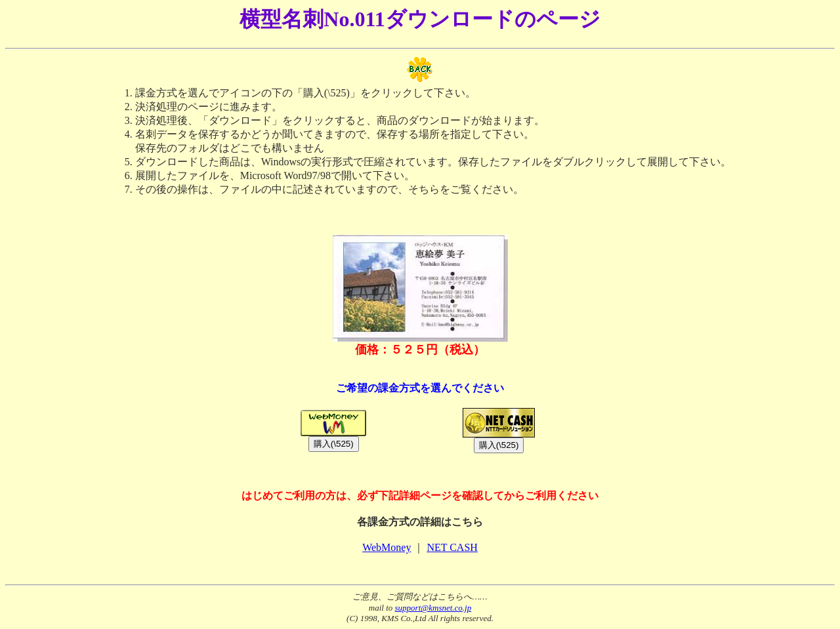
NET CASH (452, 547)
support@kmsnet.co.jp (433, 608)
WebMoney (387, 547)
